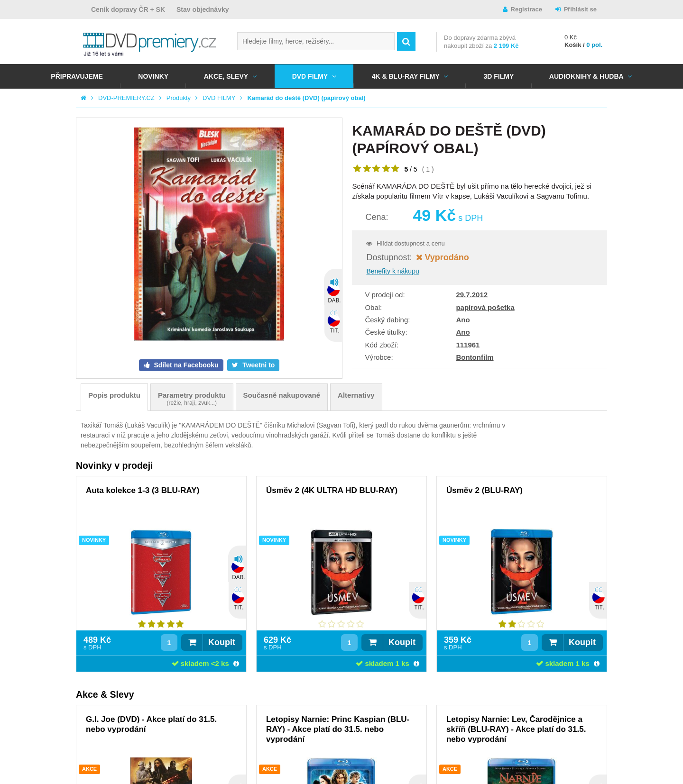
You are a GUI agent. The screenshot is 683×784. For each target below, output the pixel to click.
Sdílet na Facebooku (185, 365)
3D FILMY (498, 76)
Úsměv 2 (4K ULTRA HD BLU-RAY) (332, 490)
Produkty (179, 98)
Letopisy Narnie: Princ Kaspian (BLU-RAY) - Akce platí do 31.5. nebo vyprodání (338, 729)
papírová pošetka (485, 307)
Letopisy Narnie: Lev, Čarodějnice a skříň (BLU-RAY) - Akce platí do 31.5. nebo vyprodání (516, 729)
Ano (463, 320)
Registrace (526, 9)
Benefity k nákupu (392, 271)
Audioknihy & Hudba (586, 76)
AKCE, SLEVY (226, 76)
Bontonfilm (475, 357)
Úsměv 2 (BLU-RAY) (485, 490)
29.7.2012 (472, 295)
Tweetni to (258, 365)
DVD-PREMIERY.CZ (126, 98)
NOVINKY (153, 76)
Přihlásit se (580, 9)
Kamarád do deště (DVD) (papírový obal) (306, 98)
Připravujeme (77, 76)
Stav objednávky (203, 9)
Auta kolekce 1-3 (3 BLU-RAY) (143, 490)
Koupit (222, 642)
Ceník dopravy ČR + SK (128, 9)
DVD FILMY (310, 76)
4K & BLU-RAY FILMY (406, 76)
